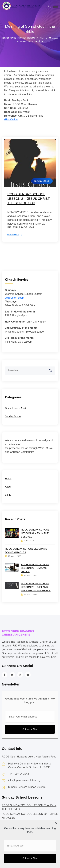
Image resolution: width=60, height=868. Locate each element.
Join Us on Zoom (15, 298)
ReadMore (13, 235)
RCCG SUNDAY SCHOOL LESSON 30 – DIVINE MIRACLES (27, 551)
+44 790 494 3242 (18, 774)
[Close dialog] (56, 824)
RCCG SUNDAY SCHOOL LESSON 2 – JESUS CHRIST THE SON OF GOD (29, 199)
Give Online (11, 120)
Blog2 (8, 495)
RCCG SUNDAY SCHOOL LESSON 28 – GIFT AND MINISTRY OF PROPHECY (36, 587)
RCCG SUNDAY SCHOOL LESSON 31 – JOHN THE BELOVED (35, 533)
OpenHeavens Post (15, 408)
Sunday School (42, 181)
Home (8, 479)
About (8, 487)
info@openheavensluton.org (24, 780)
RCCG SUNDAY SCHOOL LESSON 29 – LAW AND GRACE (35, 568)
